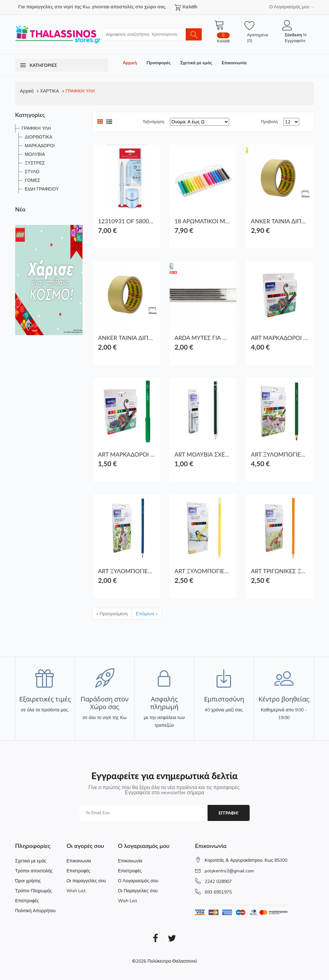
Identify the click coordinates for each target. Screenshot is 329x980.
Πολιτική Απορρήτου (35, 911)
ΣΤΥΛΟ (32, 172)
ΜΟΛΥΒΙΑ (35, 154)
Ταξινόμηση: (154, 122)
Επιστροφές (27, 901)
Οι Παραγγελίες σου (138, 891)
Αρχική (130, 62)
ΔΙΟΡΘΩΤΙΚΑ (39, 137)
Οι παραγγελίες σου (86, 881)
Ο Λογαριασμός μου (292, 7)
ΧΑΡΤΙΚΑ (50, 91)
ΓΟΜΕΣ (32, 180)
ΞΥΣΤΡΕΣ (35, 163)
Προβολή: (270, 122)
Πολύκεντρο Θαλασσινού (172, 961)
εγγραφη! (228, 813)
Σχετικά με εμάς (196, 62)
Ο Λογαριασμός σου (138, 881)
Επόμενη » (147, 614)
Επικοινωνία (234, 62)
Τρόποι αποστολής (34, 871)
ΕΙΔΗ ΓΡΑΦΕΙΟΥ (42, 189)
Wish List (76, 891)
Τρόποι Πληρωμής (34, 891)
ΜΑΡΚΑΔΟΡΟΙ (40, 146)
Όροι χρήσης (28, 881)
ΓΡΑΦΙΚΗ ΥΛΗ (80, 91)
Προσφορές (159, 62)
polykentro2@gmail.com (229, 871)
